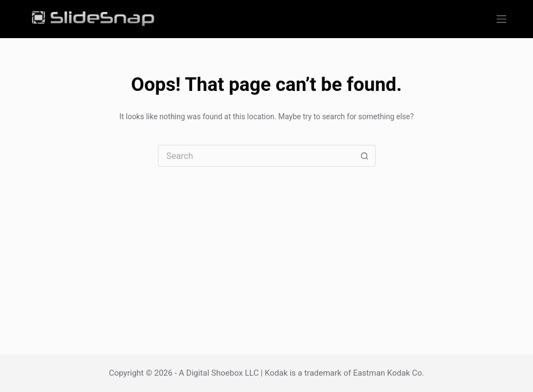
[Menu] (501, 19)
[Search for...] (256, 156)
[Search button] (365, 156)
